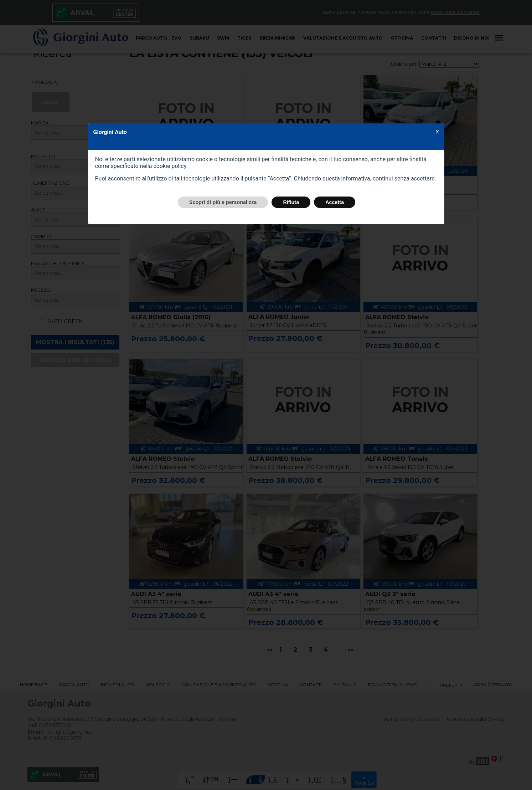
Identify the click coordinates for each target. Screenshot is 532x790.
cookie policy (170, 166)
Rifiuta (291, 202)
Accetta (335, 202)
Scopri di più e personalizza (223, 202)
